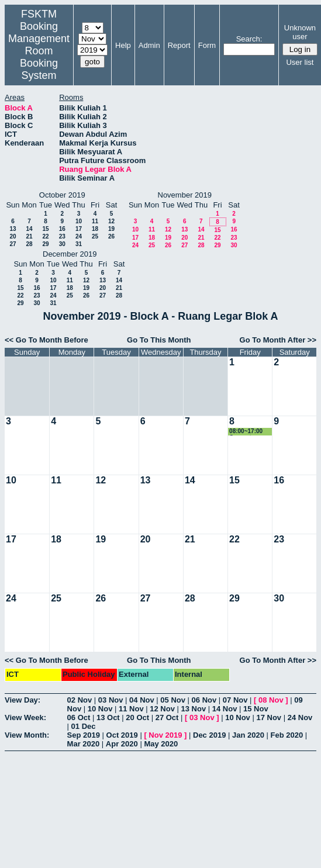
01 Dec (84, 726)
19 (111, 229)
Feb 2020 (287, 735)
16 (62, 229)
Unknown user (300, 32)
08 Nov (271, 700)
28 (29, 244)
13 (13, 229)
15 (45, 229)
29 (45, 244)
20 (13, 236)
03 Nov (111, 700)
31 (79, 244)
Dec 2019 (209, 735)
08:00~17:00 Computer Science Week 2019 (249, 432)
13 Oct (108, 717)
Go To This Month (159, 340)
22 (45, 236)
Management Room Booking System (39, 57)
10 (79, 221)
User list (300, 62)
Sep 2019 (84, 735)
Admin (149, 45)
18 (95, 229)
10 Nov (100, 709)
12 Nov (162, 709)
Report (179, 45)
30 (62, 244)
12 (111, 221)
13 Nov (194, 709)
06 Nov (204, 700)
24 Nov (300, 717)
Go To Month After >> (278, 340)
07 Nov (235, 700)
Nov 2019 (165, 735)
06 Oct (79, 717)
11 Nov (131, 709)
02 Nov (80, 700)
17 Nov (269, 717)
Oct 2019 (122, 735)
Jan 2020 (248, 735)
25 (95, 236)
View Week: (25, 717)
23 (62, 236)
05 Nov (173, 700)
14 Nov (225, 709)
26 (111, 236)
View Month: (27, 735)
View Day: (23, 700)
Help (123, 45)
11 (95, 221)
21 (29, 236)
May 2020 (161, 744)
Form (207, 45)
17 (79, 229)
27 (13, 244)
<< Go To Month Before (46, 340)
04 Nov (142, 700)
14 (29, 229)
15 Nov (256, 709)
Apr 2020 (122, 744)
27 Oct (167, 717)
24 (79, 236)
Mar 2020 (84, 744)
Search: (249, 39)
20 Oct (137, 717)
